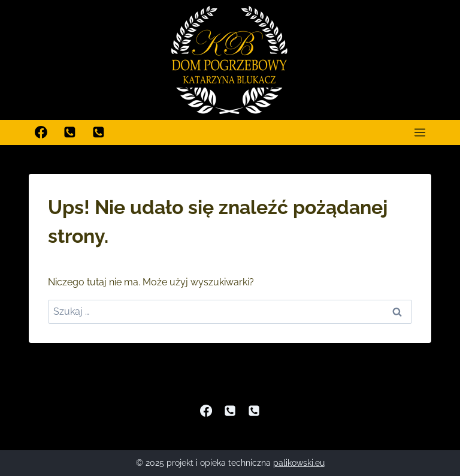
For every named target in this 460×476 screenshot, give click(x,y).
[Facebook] (41, 132)
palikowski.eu (299, 463)
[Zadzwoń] (70, 132)
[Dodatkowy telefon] (99, 132)
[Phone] (230, 411)
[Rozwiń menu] (420, 132)
